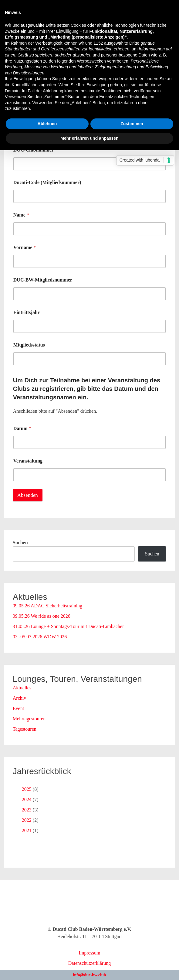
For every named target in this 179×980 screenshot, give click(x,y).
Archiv (19, 698)
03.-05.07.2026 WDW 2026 (40, 637)
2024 (27, 799)
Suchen (20, 543)
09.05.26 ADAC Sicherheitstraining (47, 606)
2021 (27, 830)
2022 (27, 820)
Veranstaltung (28, 461)
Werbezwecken (91, 61)
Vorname (25, 247)
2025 (27, 789)
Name (21, 215)
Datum (22, 428)
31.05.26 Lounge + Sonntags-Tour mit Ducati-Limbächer (68, 626)
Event (18, 708)
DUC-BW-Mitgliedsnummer (43, 280)
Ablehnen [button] (47, 124)
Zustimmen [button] (132, 124)
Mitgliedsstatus (29, 345)
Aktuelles (22, 688)
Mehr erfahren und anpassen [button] (89, 138)
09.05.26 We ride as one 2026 (42, 616)
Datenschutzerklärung (89, 963)
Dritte (134, 43)
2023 (27, 810)
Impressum (89, 953)
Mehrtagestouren (29, 719)
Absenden (28, 495)
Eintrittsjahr (27, 312)
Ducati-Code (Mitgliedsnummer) (47, 182)
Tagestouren (25, 729)
